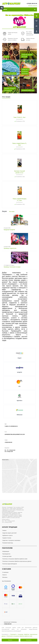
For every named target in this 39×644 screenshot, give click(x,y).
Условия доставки (7, 556)
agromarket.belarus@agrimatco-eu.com (15, 434)
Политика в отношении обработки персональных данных (17, 561)
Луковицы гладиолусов (10, 248)
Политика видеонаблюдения (10, 564)
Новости (4, 575)
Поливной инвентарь (8, 543)
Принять (10, 640)
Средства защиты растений (9, 533)
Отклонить (29, 640)
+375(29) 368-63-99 (32, 4)
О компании (5, 572)
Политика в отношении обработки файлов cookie (15, 559)
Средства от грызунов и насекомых (11, 540)
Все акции (12, 211)
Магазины (5, 577)
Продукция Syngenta (9, 230)
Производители (6, 554)
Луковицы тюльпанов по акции (12, 267)
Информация (6, 551)
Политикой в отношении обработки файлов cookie (19, 636)
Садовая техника (7, 538)
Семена (4, 530)
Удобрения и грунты (7, 535)
